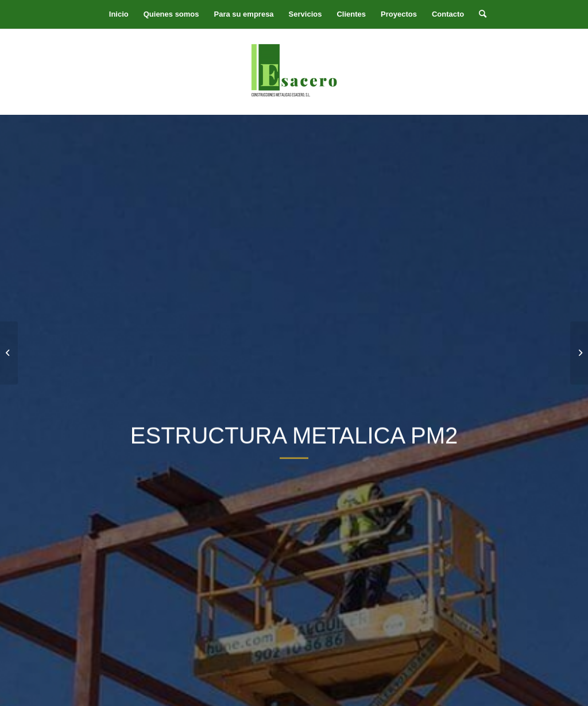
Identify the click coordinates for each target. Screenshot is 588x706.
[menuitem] (119, 14)
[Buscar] (479, 14)
